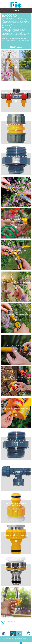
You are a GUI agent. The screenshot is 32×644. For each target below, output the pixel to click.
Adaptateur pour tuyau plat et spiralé (16, 221)
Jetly (16, 160)
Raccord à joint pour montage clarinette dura (16, 442)
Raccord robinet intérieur (16, 536)
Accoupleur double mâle (16, 188)
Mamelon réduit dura (16, 157)
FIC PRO (28, 634)
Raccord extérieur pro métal (16, 283)
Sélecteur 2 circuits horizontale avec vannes (16, 95)
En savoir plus (17, 640)
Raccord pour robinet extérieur (16, 505)
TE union (16, 473)
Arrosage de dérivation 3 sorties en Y (16, 253)
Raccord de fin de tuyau (16, 61)
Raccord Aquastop (16, 346)
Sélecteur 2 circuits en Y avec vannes (16, 379)
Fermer (27, 640)
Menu (16, 10)
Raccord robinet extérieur (16, 599)
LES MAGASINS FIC (10, 622)
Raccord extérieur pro (16, 567)
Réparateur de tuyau (16, 125)
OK (21, 643)
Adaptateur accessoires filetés (16, 409)
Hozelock (16, 64)
